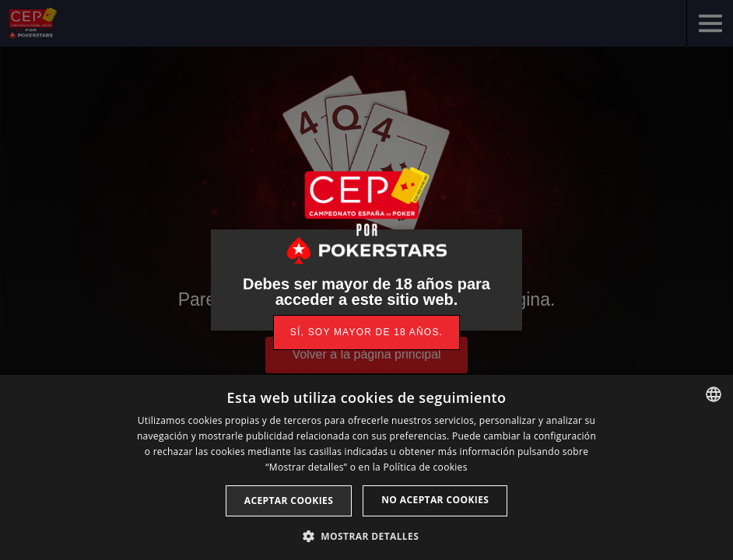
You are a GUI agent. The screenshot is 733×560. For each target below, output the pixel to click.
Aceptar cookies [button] (289, 500)
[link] (366, 332)
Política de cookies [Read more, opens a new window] (425, 467)
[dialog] (366, 467)
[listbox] (714, 394)
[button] (366, 535)
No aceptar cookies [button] (435, 500)
